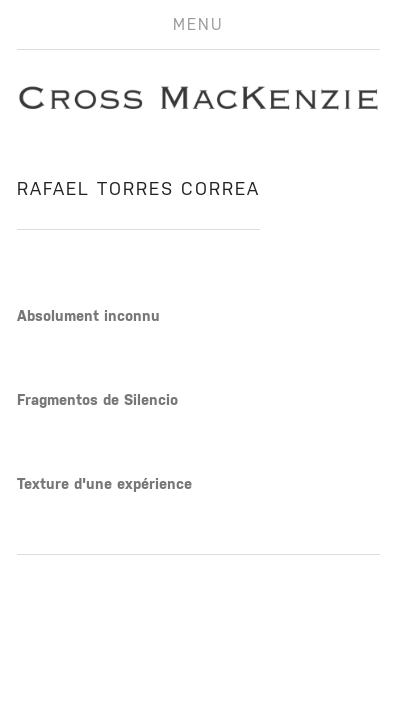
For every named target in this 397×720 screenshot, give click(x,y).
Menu (198, 24)
